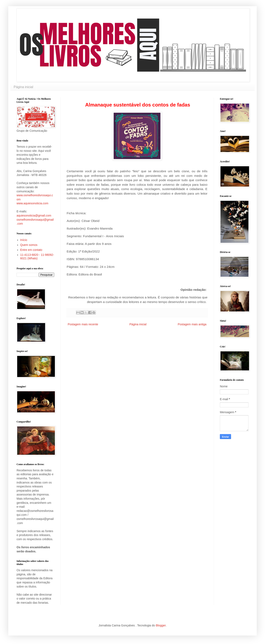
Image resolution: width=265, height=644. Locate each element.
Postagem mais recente (83, 324)
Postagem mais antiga (192, 324)
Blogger (161, 625)
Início (24, 240)
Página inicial (23, 87)
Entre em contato (31, 250)
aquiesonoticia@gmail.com (34, 215)
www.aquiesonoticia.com (32, 203)
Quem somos (29, 245)
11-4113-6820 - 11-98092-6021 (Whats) (37, 257)
